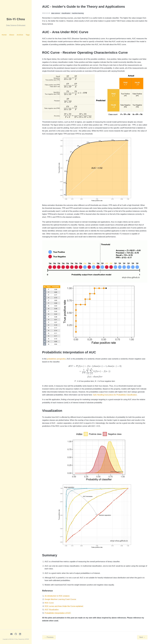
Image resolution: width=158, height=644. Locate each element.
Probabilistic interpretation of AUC (58, 613)
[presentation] (95, 371)
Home (4, 35)
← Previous (49, 637)
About (12, 35)
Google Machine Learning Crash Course (60, 599)
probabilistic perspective (56, 359)
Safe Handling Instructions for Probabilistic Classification (115, 395)
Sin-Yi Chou (16, 19)
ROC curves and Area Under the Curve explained (64, 606)
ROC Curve (49, 603)
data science (56, 13)
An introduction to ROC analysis (57, 596)
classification (66, 13)
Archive (20, 35)
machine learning (78, 13)
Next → (142, 637)
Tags (28, 35)
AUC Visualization (52, 610)
